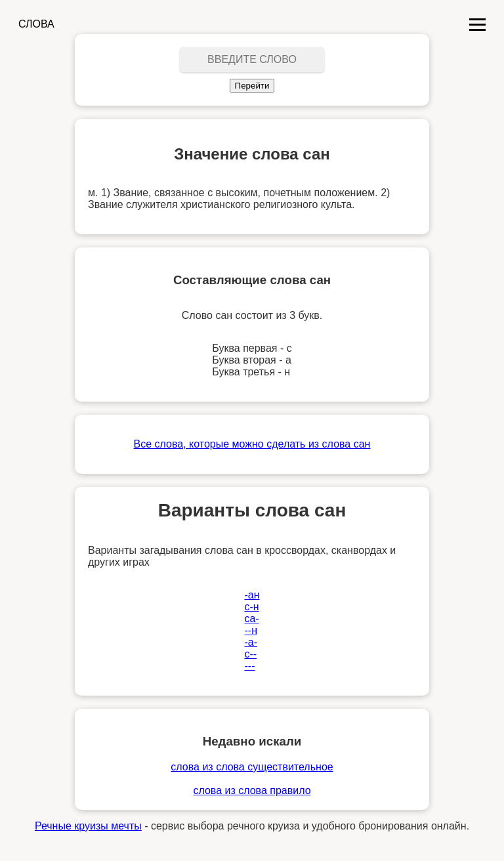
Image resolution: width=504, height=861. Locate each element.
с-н (251, 607)
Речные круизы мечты (88, 826)
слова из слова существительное (252, 767)
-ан (252, 595)
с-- (250, 654)
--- (249, 666)
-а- (251, 642)
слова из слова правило (252, 790)
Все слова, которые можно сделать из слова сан (252, 444)
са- (251, 619)
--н (251, 630)
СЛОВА (36, 24)
